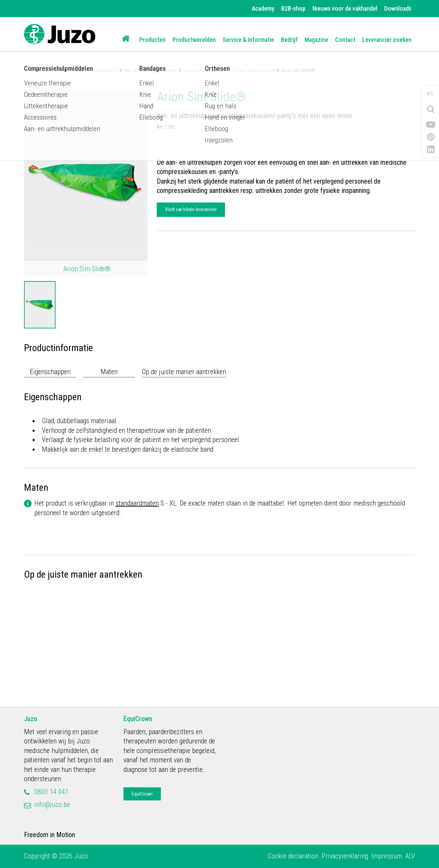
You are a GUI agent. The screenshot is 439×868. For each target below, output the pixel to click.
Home (30, 70)
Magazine (316, 40)
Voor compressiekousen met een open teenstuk (229, 70)
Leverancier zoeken (387, 40)
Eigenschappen (50, 372)
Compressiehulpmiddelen (93, 70)
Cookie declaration (293, 856)
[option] (40, 305)
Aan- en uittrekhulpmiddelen (150, 70)
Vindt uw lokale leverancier (191, 209)
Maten (109, 372)
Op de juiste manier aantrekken (184, 372)
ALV (410, 856)
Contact (345, 40)
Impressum (387, 856)
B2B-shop (293, 8)
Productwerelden (194, 40)
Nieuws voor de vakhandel (345, 8)
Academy (263, 8)
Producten (152, 40)
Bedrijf (289, 40)
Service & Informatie (248, 40)
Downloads (398, 8)
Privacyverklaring (345, 856)
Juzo (31, 719)
